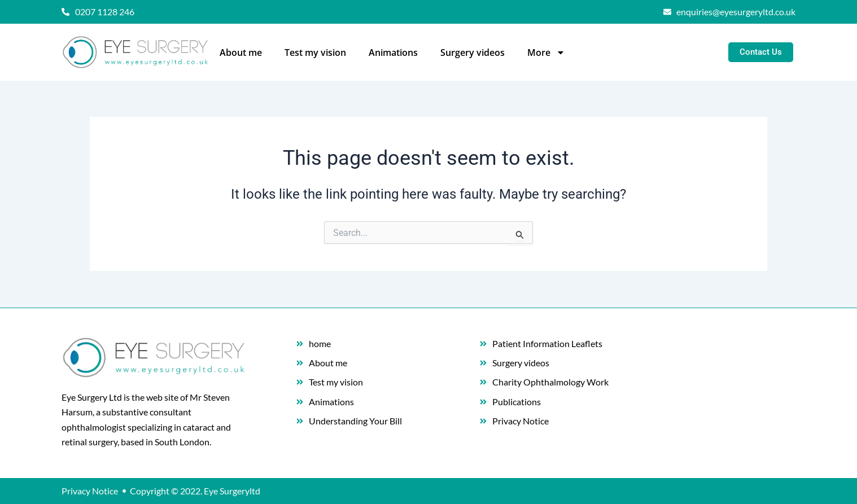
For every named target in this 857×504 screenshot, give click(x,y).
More (546, 52)
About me (241, 52)
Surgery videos (473, 52)
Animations (393, 52)
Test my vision (315, 52)
